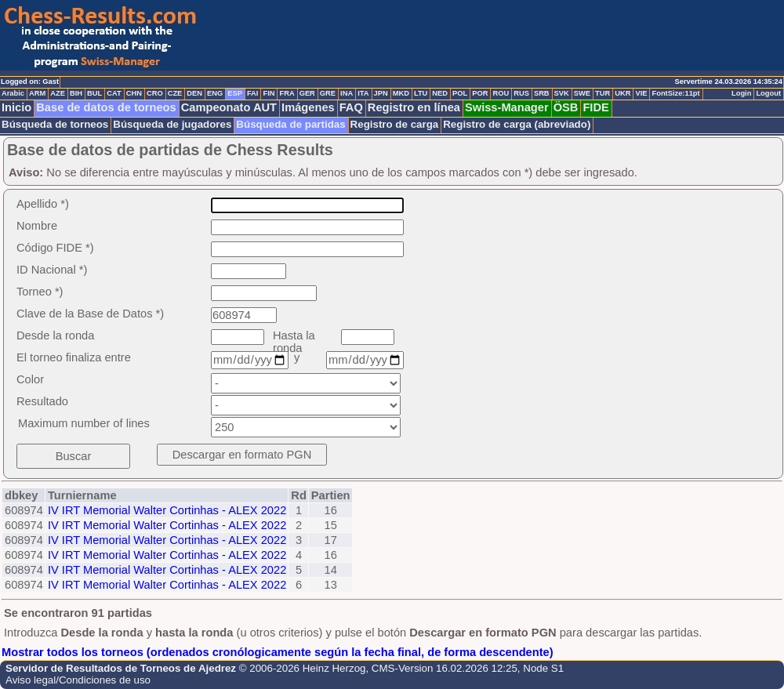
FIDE (595, 107)
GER (307, 93)
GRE (328, 93)
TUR (603, 93)
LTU (421, 93)
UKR (622, 93)
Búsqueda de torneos (55, 124)
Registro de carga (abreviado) (517, 124)
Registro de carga (395, 124)
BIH (76, 93)
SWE (582, 93)
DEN (194, 93)
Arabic (13, 93)
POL (460, 93)
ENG (215, 93)
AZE (58, 93)
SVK (562, 93)
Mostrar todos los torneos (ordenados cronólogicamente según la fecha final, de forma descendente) (278, 652)
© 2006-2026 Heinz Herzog (303, 668)
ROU (501, 93)
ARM (37, 93)
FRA (287, 93)
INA (347, 93)
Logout (768, 93)
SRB (542, 93)
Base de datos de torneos (106, 107)
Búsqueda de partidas (290, 124)
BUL (94, 93)
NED (440, 93)
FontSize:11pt (675, 93)
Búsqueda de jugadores (172, 124)
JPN (381, 93)
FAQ (351, 107)
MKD (401, 93)
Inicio (16, 107)
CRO (155, 93)
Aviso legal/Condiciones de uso (78, 680)
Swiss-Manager (507, 107)
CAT (114, 93)
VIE (641, 93)
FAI (253, 93)
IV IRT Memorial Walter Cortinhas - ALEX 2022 (167, 510)
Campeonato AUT (229, 107)
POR (480, 93)
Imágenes (308, 107)
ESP (235, 93)
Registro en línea (414, 107)
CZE (175, 93)
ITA (363, 93)
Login (741, 93)
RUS (521, 93)
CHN (134, 93)
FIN (269, 93)
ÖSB (566, 107)
